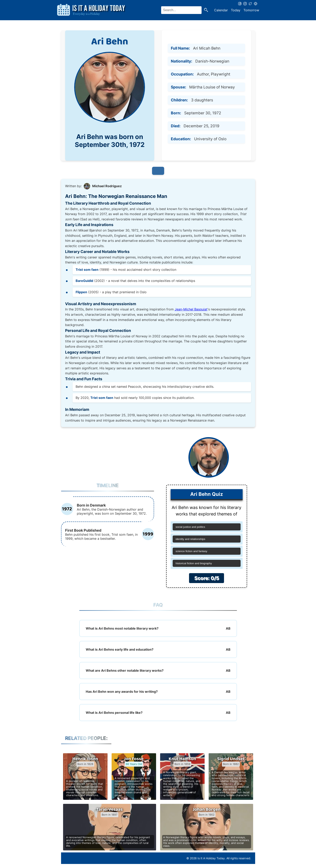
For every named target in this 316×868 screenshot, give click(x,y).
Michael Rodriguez (107, 186)
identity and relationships (191, 539)
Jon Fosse (134, 759)
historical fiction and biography (194, 563)
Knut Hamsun (182, 759)
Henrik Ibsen (85, 759)
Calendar (221, 10)
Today (236, 10)
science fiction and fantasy (191, 551)
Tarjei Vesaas (109, 810)
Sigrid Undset (231, 759)
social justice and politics (190, 527)
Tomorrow (251, 10)
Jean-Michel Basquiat (191, 309)
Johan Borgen (207, 810)
